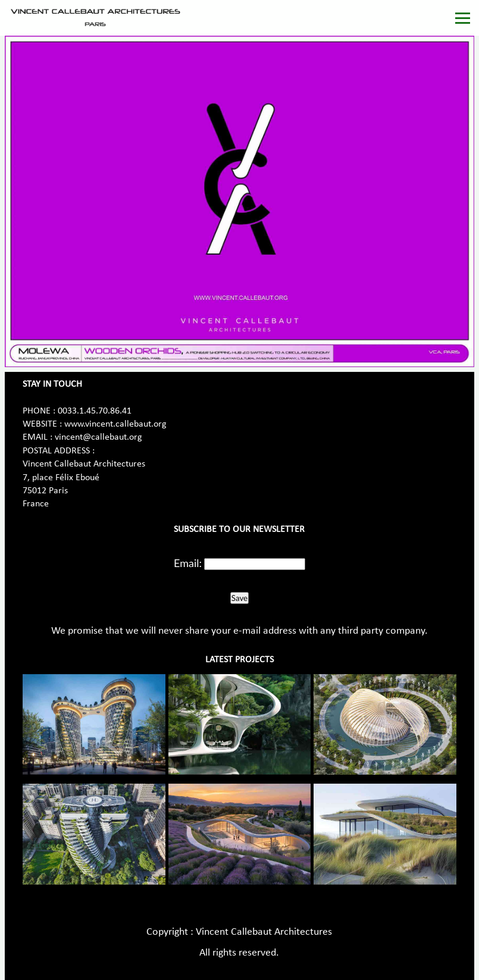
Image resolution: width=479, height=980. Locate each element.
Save (239, 598)
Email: (188, 563)
